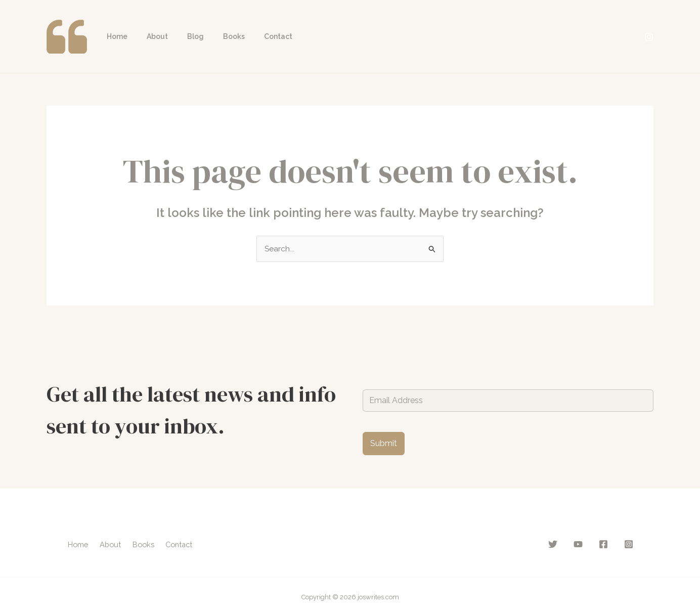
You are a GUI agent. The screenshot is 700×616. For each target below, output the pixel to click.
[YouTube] (578, 544)
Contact (255, 36)
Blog (183, 36)
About (150, 36)
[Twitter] (553, 544)
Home (115, 36)
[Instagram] (649, 37)
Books (216, 36)
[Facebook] (603, 544)
